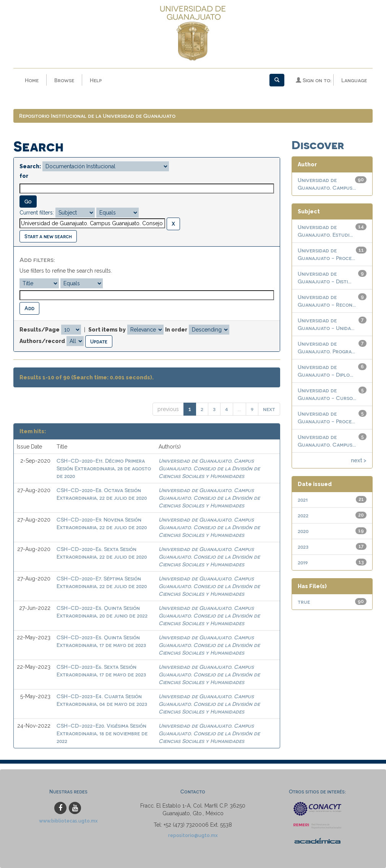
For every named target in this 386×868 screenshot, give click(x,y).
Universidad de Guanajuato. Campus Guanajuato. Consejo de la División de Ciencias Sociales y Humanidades (209, 469)
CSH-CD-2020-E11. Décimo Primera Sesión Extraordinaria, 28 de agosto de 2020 (104, 469)
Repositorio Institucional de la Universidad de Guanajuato (97, 116)
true (304, 602)
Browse (64, 80)
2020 (303, 531)
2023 (303, 547)
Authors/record (42, 341)
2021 (303, 500)
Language (354, 80)
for (24, 176)
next (269, 409)
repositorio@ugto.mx (193, 835)
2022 (303, 515)
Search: (30, 166)
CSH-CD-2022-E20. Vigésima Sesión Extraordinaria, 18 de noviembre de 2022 (102, 734)
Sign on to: (314, 80)
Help (96, 80)
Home (32, 80)
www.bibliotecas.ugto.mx (68, 821)
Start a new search (48, 236)
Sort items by (107, 330)
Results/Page (40, 330)
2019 (303, 562)
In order (176, 330)
